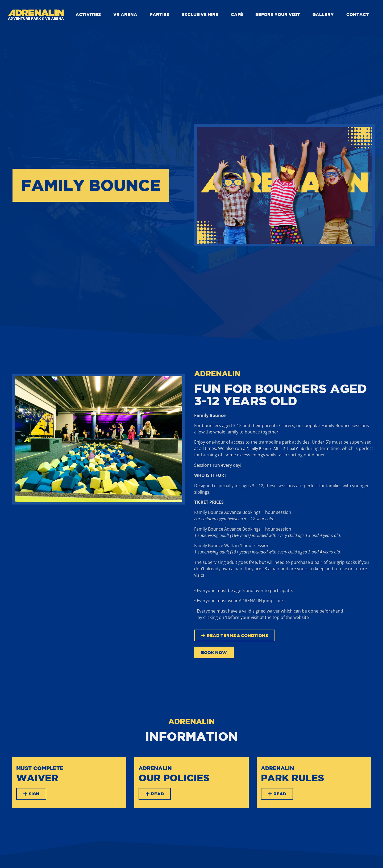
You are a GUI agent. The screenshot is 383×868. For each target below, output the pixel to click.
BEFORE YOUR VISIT (278, 14)
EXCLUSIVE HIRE (200, 14)
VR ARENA (125, 14)
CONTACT (358, 14)
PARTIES (159, 14)
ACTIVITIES (88, 14)
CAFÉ (237, 14)
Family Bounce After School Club (275, 449)
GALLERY (323, 14)
